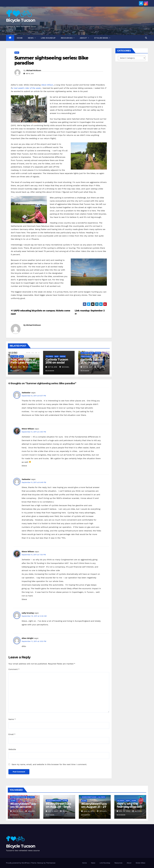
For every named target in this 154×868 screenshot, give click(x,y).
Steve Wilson (47, 85)
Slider (13, 801)
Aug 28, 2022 (89, 811)
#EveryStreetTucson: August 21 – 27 (94, 805)
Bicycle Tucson (21, 20)
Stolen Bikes (102, 38)
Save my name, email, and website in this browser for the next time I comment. (49, 764)
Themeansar (51, 863)
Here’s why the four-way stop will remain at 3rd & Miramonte (129, 808)
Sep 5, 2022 (53, 811)
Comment (14, 669)
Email (12, 734)
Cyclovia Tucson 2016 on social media (57, 362)
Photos (63, 356)
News (32, 38)
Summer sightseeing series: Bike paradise (51, 60)
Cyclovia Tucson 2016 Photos (92, 361)
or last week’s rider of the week (26, 88)
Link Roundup (48, 38)
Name (12, 719)
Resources (68, 38)
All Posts (14, 356)
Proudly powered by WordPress (18, 863)
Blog (17, 53)
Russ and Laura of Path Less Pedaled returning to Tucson (24, 364)
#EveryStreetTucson (18, 797)
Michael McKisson (34, 70)
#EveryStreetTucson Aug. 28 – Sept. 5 (58, 807)
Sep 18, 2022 (18, 811)
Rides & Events (86, 356)
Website (12, 749)
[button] (146, 38)
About (84, 38)
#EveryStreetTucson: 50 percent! (23, 805)
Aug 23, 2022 (125, 811)
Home (20, 38)
